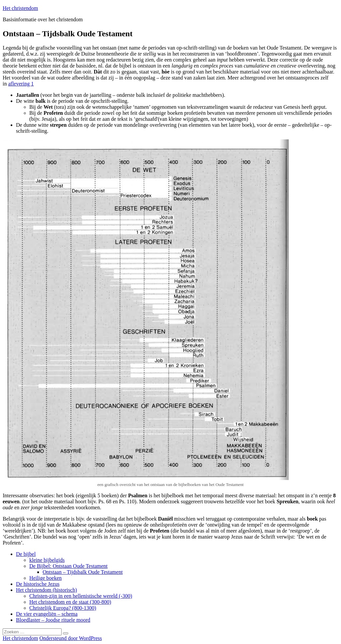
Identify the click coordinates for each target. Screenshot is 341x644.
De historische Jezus (38, 584)
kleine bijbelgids (47, 560)
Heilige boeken (45, 578)
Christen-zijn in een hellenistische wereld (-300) (81, 596)
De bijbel (26, 554)
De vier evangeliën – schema (47, 614)
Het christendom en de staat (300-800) (70, 602)
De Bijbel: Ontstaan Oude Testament (68, 566)
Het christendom (20, 8)
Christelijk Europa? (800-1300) (63, 608)
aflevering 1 (21, 84)
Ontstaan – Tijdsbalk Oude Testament (83, 572)
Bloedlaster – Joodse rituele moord (53, 620)
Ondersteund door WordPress (71, 638)
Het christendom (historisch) (46, 590)
